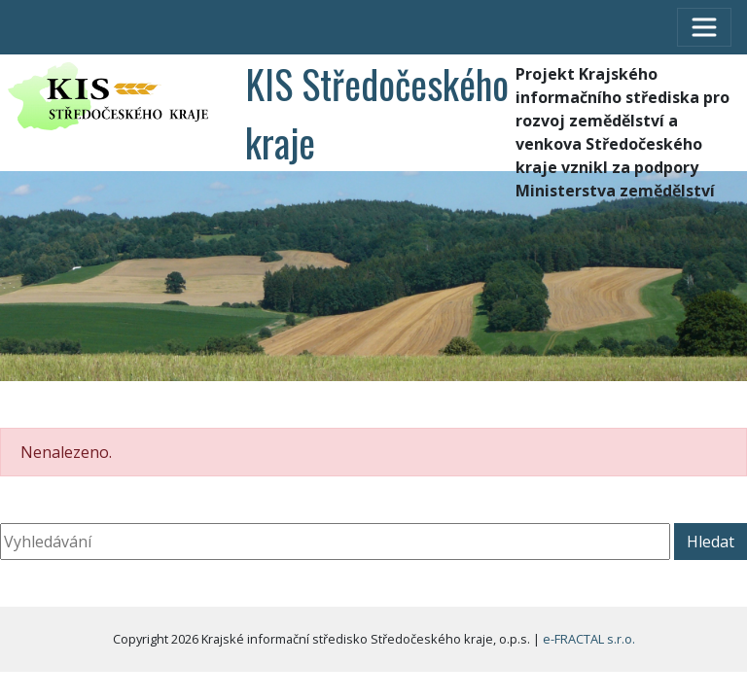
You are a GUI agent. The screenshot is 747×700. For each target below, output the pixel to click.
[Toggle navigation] (704, 27)
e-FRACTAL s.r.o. (589, 639)
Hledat (711, 542)
